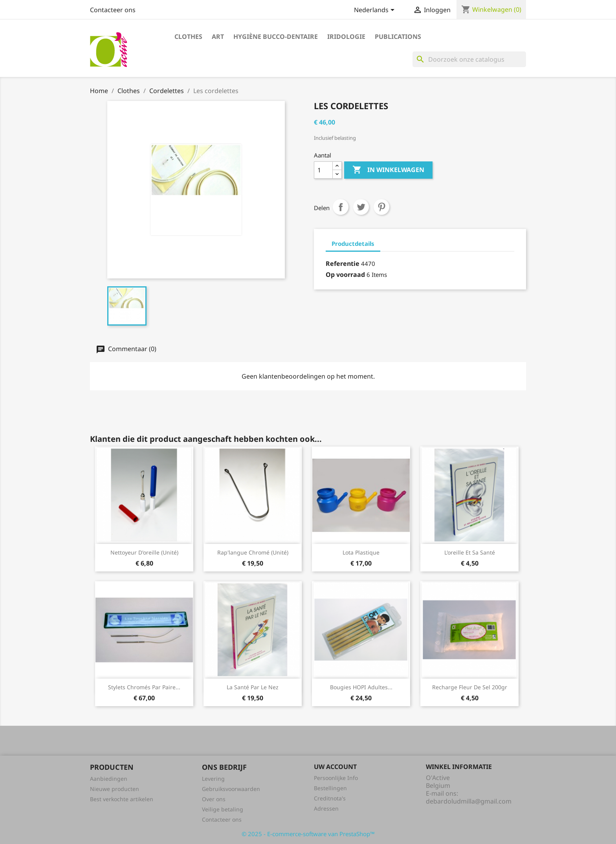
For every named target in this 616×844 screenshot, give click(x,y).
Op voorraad (345, 275)
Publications (398, 37)
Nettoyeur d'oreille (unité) (144, 552)
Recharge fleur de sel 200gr (470, 687)
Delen (341, 207)
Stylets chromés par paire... (144, 687)
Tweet (361, 207)
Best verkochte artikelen (122, 799)
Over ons (214, 799)
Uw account (335, 767)
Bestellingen (330, 788)
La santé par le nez (253, 687)
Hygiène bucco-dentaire (276, 37)
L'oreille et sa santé (470, 552)
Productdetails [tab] (353, 243)
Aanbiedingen (109, 779)
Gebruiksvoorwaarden (231, 789)
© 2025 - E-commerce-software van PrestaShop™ (308, 834)
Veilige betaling (223, 809)
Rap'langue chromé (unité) (253, 552)
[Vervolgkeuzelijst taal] (376, 11)
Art (218, 37)
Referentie (343, 264)
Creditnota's (330, 798)
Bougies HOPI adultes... (361, 687)
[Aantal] (323, 170)
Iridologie (346, 37)
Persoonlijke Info (336, 778)
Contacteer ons (113, 10)
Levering (213, 779)
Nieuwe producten (115, 789)
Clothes (188, 37)
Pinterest (381, 207)
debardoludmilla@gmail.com (469, 801)
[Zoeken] (469, 59)
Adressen (326, 808)
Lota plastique (361, 552)
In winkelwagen (388, 170)
